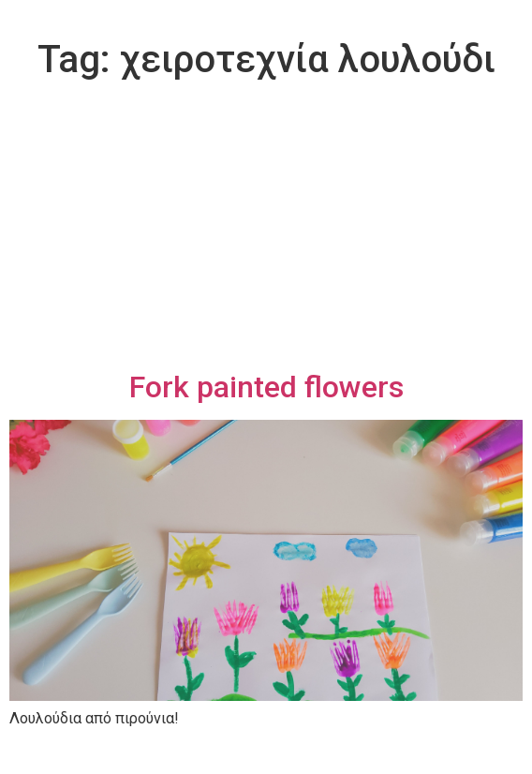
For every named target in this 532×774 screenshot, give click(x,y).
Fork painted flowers (266, 387)
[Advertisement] (266, 229)
